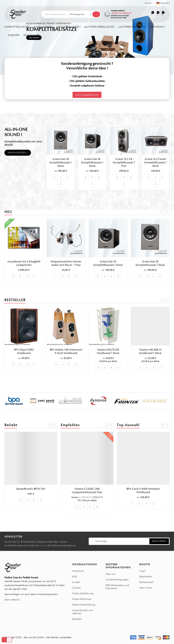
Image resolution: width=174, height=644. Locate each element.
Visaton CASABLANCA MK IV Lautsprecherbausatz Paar (24, 353)
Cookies (76, 588)
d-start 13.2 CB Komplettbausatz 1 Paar (124, 162)
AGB (74, 576)
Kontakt (76, 582)
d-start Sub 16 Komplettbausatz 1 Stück (92, 162)
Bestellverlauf (146, 582)
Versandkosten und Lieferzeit (82, 612)
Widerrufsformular (82, 599)
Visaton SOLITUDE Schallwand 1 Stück (150, 351)
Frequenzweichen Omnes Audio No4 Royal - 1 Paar (108, 263)
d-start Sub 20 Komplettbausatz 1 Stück (61, 162)
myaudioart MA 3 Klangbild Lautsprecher (24, 263)
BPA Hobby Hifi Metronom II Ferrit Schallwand (108, 351)
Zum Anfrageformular (87, 95)
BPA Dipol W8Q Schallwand (66, 351)
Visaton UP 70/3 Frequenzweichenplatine (87, 491)
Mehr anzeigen (17, 153)
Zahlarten (77, 619)
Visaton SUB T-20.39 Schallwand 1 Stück (31, 489)
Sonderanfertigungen (117, 580)
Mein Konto (146, 588)
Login (142, 571)
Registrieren (146, 576)
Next (167, 212)
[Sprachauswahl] (162, 3)
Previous (162, 212)
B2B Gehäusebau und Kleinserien (117, 587)
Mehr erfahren (12, 600)
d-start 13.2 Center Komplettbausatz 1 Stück (155, 162)
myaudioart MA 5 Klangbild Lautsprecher (66, 263)
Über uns (110, 574)
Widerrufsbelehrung (83, 593)
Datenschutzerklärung (84, 605)
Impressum (78, 571)
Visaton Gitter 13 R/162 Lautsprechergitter (143, 491)
